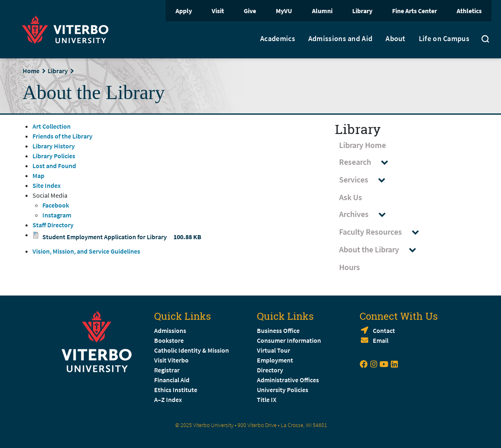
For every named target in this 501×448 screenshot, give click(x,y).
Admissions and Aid (340, 39)
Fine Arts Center (414, 11)
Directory (271, 370)
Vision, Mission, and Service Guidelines (86, 251)
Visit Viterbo (171, 360)
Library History (54, 146)
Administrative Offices (288, 380)
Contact (384, 330)
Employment (275, 360)
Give (250, 11)
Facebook (56, 205)
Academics (278, 39)
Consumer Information (289, 340)
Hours (350, 267)
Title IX (267, 400)
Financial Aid (172, 380)
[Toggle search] (485, 40)
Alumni (322, 11)
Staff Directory (53, 225)
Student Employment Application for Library (105, 237)
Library (362, 11)
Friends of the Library (62, 136)
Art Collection (52, 126)
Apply (184, 11)
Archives (366, 214)
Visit (218, 11)
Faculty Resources (383, 232)
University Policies (283, 390)
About (396, 39)
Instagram (57, 215)
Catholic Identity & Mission (192, 350)
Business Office (278, 330)
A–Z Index (168, 400)
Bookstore (169, 340)
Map (38, 176)
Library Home (362, 145)
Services (366, 180)
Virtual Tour (274, 350)
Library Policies (54, 156)
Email (381, 340)
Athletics (469, 11)
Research (367, 162)
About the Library (381, 250)
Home (31, 71)
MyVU (284, 11)
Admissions (170, 330)
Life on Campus (444, 39)
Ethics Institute (176, 390)
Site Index (47, 185)
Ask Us (351, 197)
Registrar (167, 370)
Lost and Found (54, 166)
